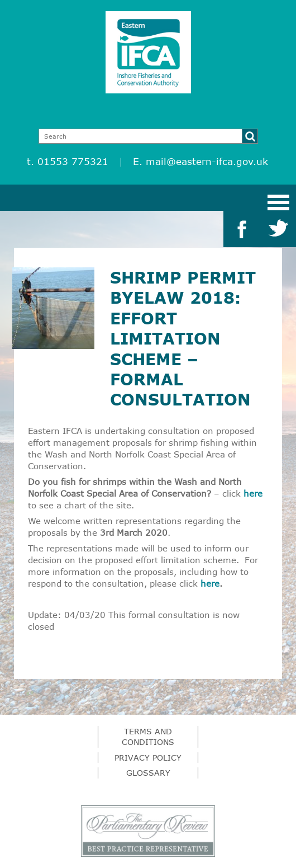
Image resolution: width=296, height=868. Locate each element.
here (253, 493)
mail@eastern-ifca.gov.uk (207, 161)
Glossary (148, 773)
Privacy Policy (148, 758)
